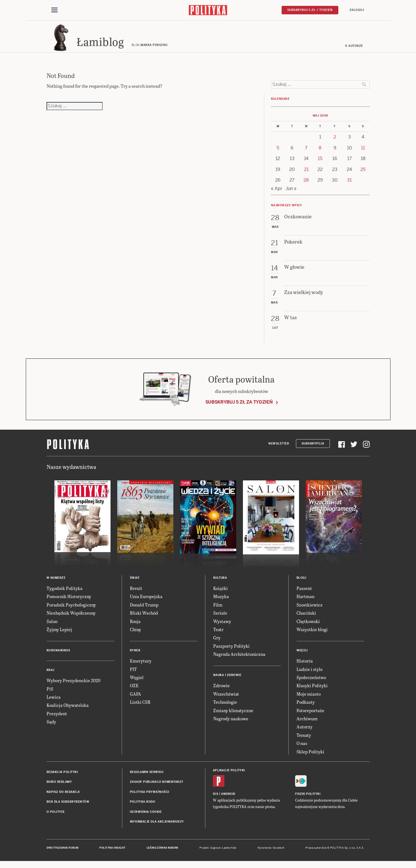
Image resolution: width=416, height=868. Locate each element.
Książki (220, 593)
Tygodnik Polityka (65, 593)
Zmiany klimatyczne (233, 716)
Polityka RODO (143, 807)
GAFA (135, 699)
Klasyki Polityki (312, 691)
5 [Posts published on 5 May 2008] (278, 153)
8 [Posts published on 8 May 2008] (320, 153)
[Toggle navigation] (54, 11)
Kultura (220, 583)
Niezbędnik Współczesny (71, 618)
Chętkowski (308, 626)
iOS (216, 799)
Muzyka (221, 602)
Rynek (135, 656)
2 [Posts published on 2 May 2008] (335, 142)
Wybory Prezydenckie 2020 (73, 686)
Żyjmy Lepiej (59, 635)
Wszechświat (226, 699)
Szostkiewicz (310, 610)
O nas (302, 748)
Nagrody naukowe (231, 724)
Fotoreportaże (310, 716)
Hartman (305, 602)
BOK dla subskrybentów (68, 807)
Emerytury (141, 666)
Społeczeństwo (311, 683)
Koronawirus (58, 656)
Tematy (304, 740)
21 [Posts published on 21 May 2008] (306, 175)
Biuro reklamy (59, 787)
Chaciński (306, 618)
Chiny (135, 635)
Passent (304, 593)
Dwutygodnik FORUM (63, 853)
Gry (217, 643)
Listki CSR (140, 707)
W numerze (56, 583)
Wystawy (222, 626)
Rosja (135, 626)
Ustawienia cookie (146, 817)
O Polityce (56, 817)
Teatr (218, 635)
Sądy (51, 727)
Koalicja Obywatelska (68, 710)
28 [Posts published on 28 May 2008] (306, 185)
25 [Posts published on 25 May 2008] (363, 175)
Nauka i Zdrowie (227, 680)
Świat (135, 583)
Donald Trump (144, 610)
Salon (52, 626)
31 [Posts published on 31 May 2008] (349, 185)
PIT (133, 674)
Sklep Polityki (310, 757)
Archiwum (307, 724)
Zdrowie (221, 691)
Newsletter (279, 449)
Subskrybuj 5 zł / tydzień (310, 10)
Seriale (220, 618)
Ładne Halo (229, 853)
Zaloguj (357, 10)
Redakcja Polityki (62, 777)
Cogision (216, 853)
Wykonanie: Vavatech (271, 853)
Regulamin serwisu (147, 777)
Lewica (54, 702)
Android (228, 799)
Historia (305, 666)
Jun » (291, 194)
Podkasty (306, 707)
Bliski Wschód (144, 618)
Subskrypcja (313, 449)
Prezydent (57, 719)
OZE (134, 691)
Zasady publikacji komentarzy (157, 787)
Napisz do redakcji (63, 797)
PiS (50, 694)
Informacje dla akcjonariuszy (157, 827)
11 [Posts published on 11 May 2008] (363, 153)
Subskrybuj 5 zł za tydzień (239, 407)
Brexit (136, 593)
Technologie (225, 707)
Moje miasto (309, 699)
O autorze (354, 51)
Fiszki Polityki (308, 799)
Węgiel (137, 683)
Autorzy (304, 732)
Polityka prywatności (150, 797)
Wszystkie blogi (312, 635)
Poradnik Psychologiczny (71, 610)
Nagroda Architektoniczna (239, 659)
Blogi (301, 583)
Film (218, 610)
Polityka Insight (112, 853)
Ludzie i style (310, 674)
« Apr (277, 194)
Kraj (50, 675)
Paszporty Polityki (231, 651)
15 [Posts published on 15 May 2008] (320, 164)
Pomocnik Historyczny (69, 602)
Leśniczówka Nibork (163, 853)
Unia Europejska (146, 602)
